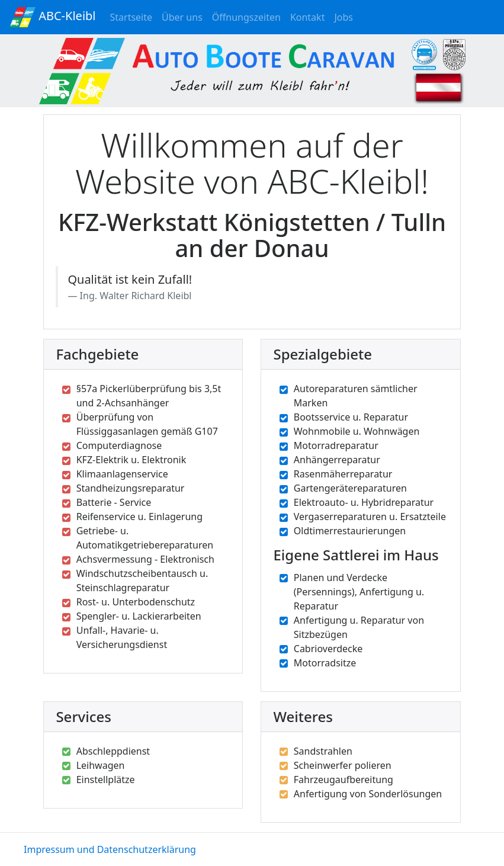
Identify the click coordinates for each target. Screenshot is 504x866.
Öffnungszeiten (249, 17)
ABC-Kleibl (53, 17)
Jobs (346, 17)
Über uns (184, 19)
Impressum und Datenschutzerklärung (110, 849)
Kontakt (310, 17)
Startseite (134, 17)
